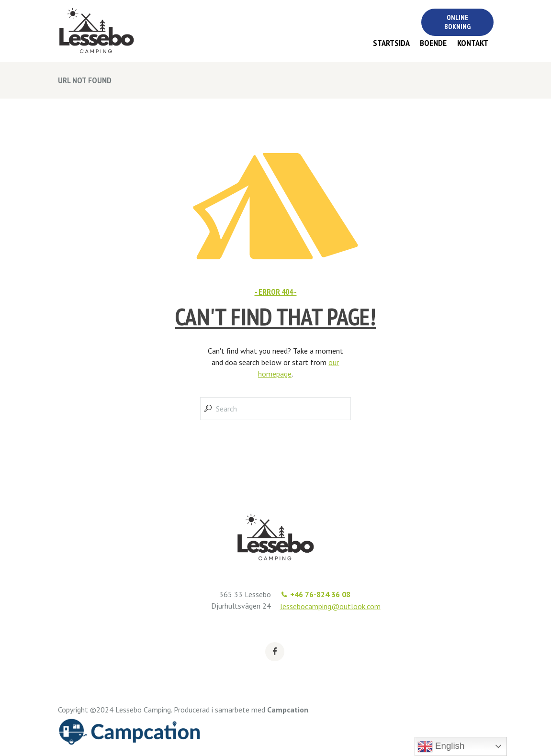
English (441, 746)
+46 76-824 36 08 (320, 594)
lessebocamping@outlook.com (330, 606)
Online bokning (457, 22)
